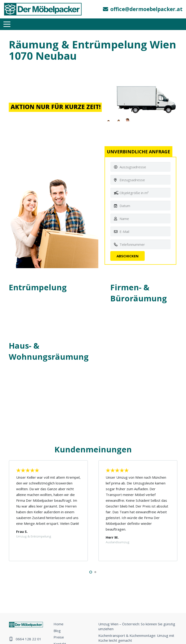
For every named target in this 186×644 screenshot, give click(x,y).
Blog (57, 631)
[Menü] (7, 24)
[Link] (43, 9)
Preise (59, 637)
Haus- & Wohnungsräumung (49, 351)
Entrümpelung (38, 287)
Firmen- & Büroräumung (139, 293)
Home (58, 624)
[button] (91, 572)
